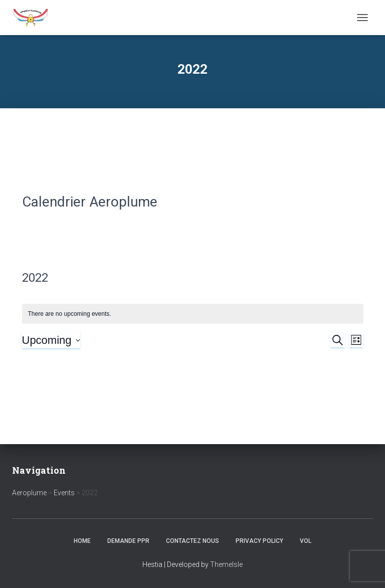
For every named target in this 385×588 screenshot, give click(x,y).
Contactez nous (192, 541)
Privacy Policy (259, 541)
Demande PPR (128, 541)
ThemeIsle (226, 564)
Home (82, 541)
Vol (306, 541)
